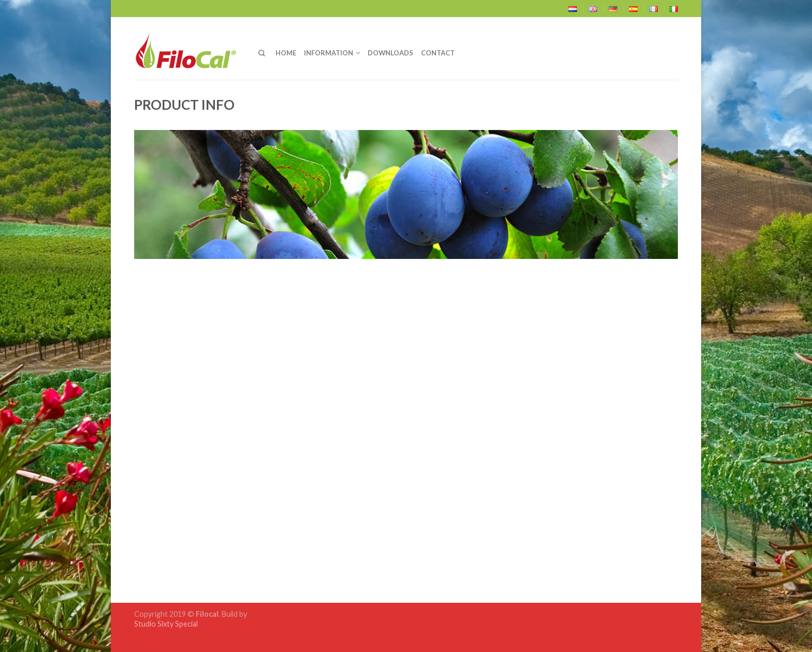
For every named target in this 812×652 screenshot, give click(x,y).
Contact (438, 53)
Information (329, 53)
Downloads (390, 53)
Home (286, 53)
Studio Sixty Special (166, 624)
